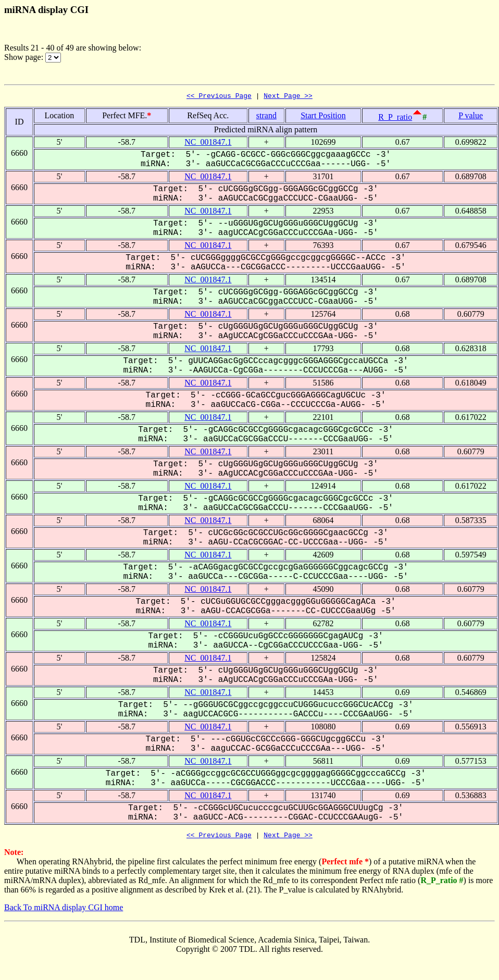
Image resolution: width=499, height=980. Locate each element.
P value (471, 117)
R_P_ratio (395, 119)
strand (266, 117)
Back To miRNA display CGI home (64, 910)
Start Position (323, 117)
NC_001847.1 (208, 144)
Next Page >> (288, 97)
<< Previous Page (219, 97)
